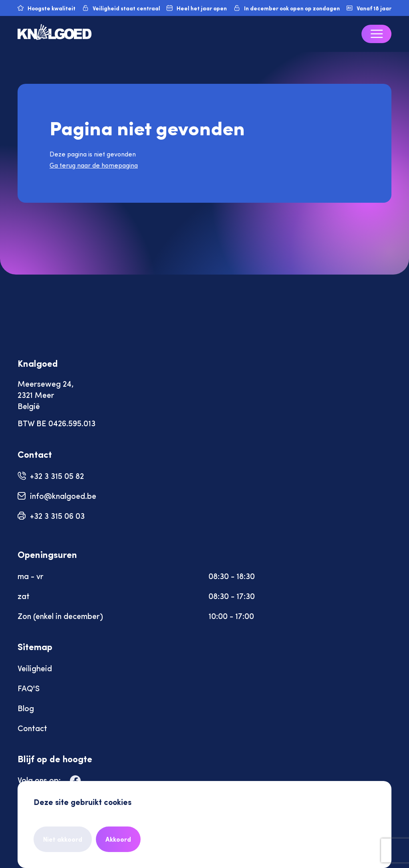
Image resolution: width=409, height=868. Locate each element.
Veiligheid (35, 668)
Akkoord (118, 839)
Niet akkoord (63, 839)
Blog (26, 708)
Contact (32, 728)
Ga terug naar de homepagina (94, 165)
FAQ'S (29, 688)
